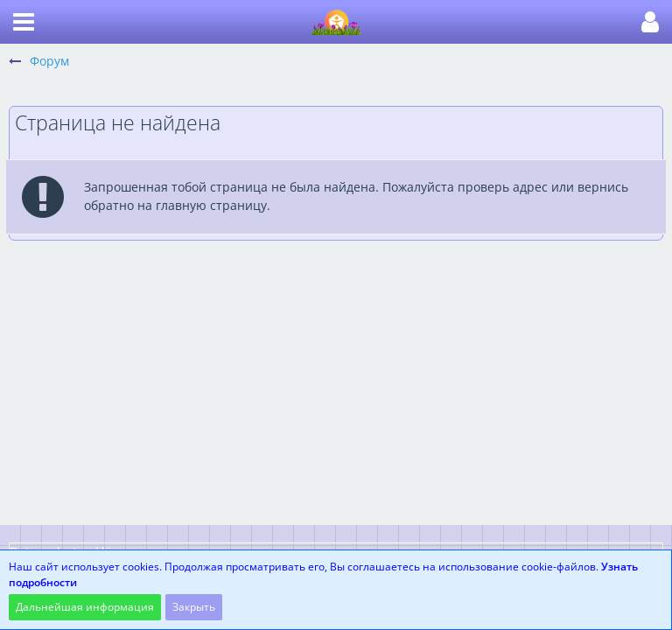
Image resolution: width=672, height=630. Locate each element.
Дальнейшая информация (85, 607)
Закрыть (194, 607)
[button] (24, 22)
